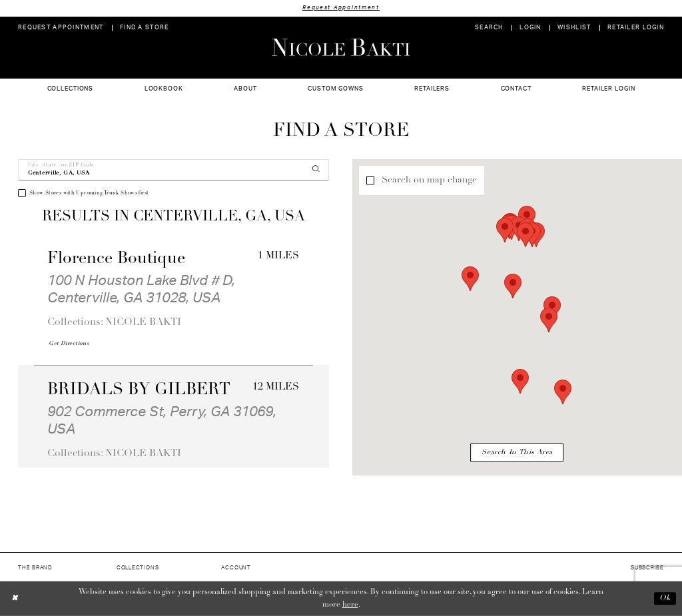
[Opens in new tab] (69, 344)
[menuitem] (61, 28)
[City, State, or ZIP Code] (173, 170)
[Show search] (489, 28)
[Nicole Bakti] (341, 47)
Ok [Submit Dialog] (665, 599)
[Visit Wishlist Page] (574, 28)
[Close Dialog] (15, 598)
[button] (530, 28)
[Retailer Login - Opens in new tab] (636, 28)
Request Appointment (341, 8)
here (350, 605)
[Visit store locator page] (145, 28)
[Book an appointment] (61, 28)
